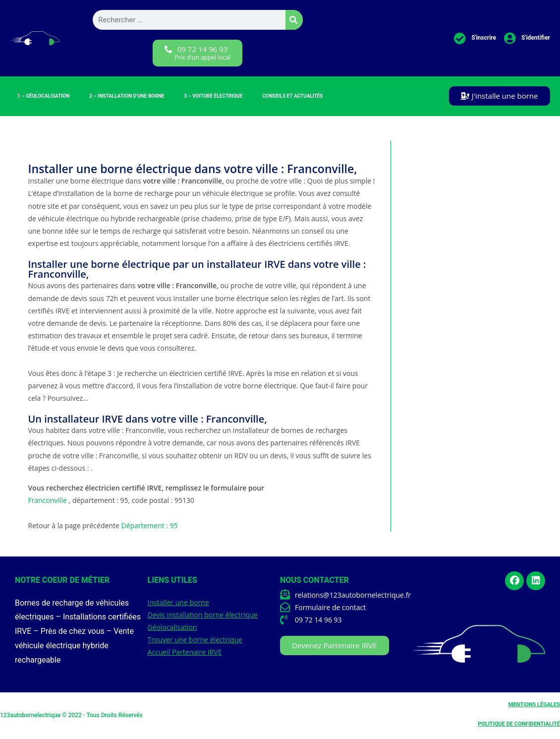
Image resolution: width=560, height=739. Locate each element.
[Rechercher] (294, 20)
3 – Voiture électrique (213, 96)
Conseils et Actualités (293, 96)
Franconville (48, 500)
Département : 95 (149, 525)
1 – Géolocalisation (43, 96)
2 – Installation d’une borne (127, 96)
